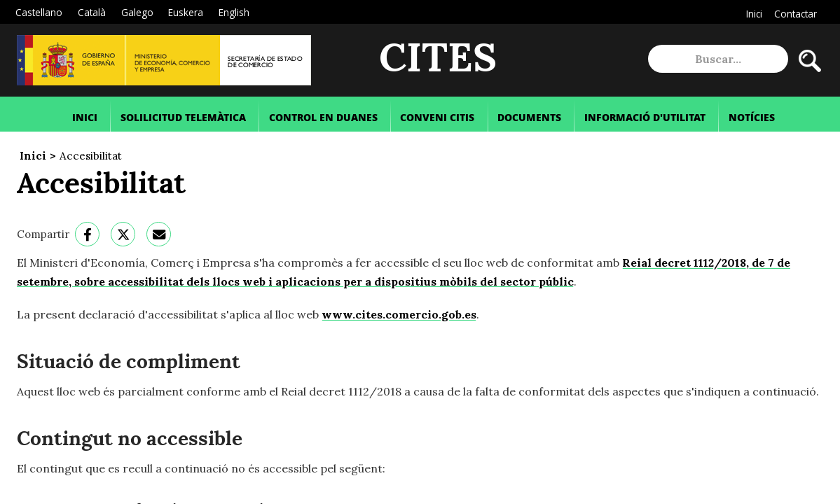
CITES (438, 59)
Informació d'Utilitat (645, 117)
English (234, 12)
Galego (137, 12)
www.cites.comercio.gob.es (399, 314)
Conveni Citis (437, 117)
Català (92, 12)
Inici (754, 14)
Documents (529, 117)
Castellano (39, 12)
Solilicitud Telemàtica (183, 117)
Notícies (752, 117)
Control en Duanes (323, 117)
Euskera (186, 12)
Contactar (796, 14)
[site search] (718, 59)
